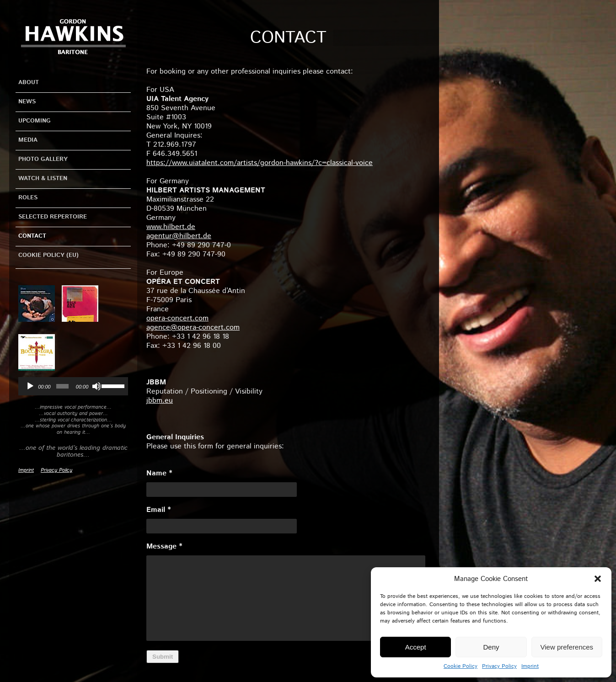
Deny (491, 647)
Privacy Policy (499, 666)
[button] (598, 579)
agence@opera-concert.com (193, 328)
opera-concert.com (177, 318)
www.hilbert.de (171, 227)
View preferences (567, 647)
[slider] (62, 386)
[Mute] (96, 386)
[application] (73, 386)
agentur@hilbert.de (179, 236)
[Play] (30, 386)
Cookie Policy (461, 666)
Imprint (530, 666)
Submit (163, 657)
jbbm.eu (160, 401)
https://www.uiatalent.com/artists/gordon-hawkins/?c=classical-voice (260, 163)
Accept (416, 647)
